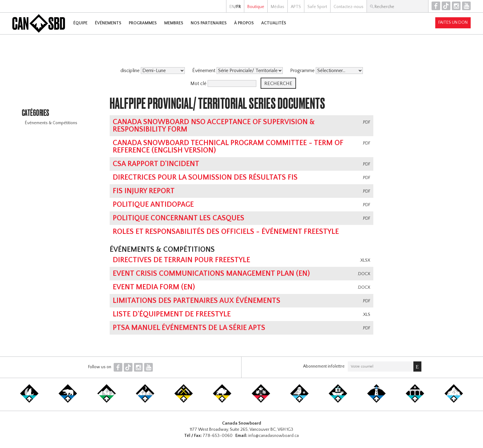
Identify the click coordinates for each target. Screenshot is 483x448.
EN (232, 7)
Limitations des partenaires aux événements (197, 301)
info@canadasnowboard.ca (274, 436)
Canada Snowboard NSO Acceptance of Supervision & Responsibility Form (214, 126)
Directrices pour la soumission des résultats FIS (205, 177)
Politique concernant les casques (179, 218)
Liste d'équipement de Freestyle (172, 314)
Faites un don (453, 22)
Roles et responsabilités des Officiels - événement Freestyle (226, 232)
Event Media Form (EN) (154, 287)
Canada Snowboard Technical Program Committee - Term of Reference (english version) (228, 147)
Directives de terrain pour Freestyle (181, 260)
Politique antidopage (153, 205)
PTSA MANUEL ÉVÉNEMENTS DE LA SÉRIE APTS (189, 328)
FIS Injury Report (144, 191)
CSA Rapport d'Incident (156, 164)
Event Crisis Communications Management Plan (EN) (211, 274)
